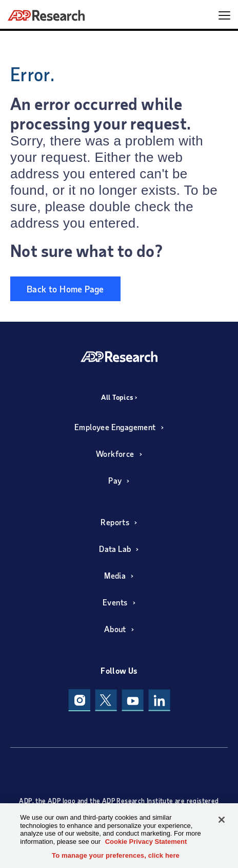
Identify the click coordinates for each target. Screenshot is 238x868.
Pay (115, 480)
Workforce (115, 454)
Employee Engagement (115, 427)
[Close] (222, 820)
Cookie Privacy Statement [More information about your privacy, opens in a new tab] (146, 842)
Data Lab (115, 549)
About (115, 629)
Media (115, 575)
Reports (115, 522)
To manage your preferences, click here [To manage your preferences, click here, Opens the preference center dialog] (116, 855)
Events (115, 602)
